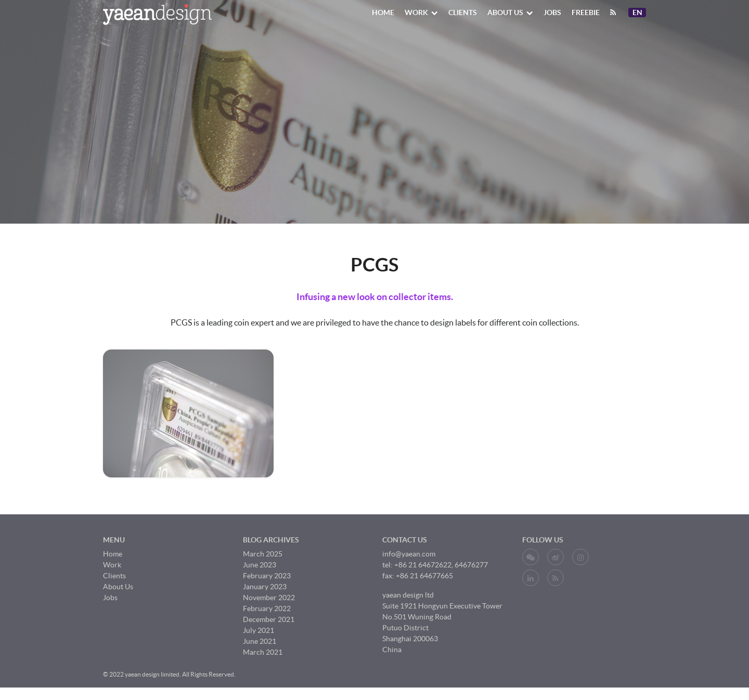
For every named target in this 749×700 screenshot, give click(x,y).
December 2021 (269, 619)
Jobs (552, 12)
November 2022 (269, 598)
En (639, 12)
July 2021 (259, 630)
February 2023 (267, 576)
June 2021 (260, 641)
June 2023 (260, 565)
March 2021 (263, 652)
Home (383, 12)
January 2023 (265, 587)
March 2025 (263, 554)
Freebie (586, 12)
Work (421, 12)
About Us (510, 12)
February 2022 (267, 608)
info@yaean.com (409, 554)
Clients (463, 12)
